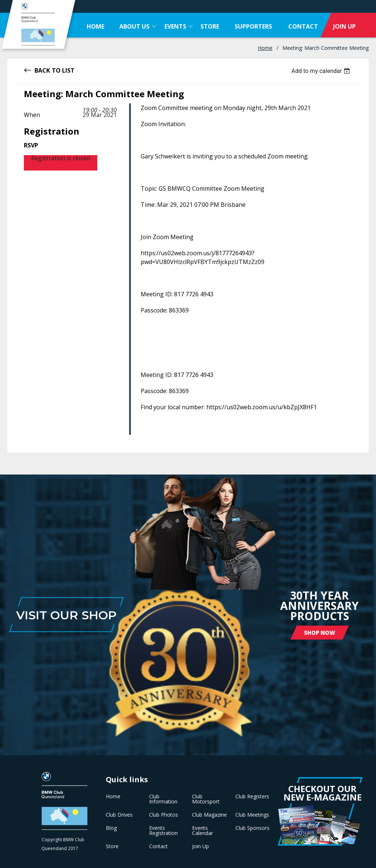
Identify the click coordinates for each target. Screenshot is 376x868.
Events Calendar (203, 831)
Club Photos (164, 815)
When (32, 115)
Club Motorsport (206, 799)
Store (112, 846)
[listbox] (321, 71)
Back (42, 70)
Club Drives (119, 815)
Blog (111, 828)
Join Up (200, 846)
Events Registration (163, 831)
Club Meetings (252, 815)
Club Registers (252, 796)
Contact (158, 846)
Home (265, 48)
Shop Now (320, 633)
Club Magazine (209, 815)
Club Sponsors (252, 828)
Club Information (163, 799)
